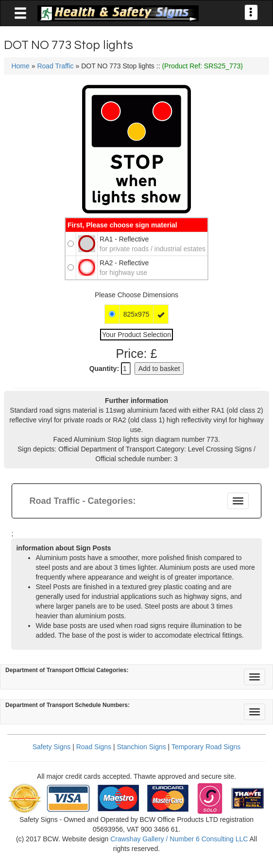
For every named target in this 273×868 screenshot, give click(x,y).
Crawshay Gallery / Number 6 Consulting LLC (179, 839)
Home (20, 66)
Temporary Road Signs (206, 747)
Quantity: (104, 369)
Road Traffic (55, 66)
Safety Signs (52, 747)
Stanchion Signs (142, 747)
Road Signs (94, 747)
